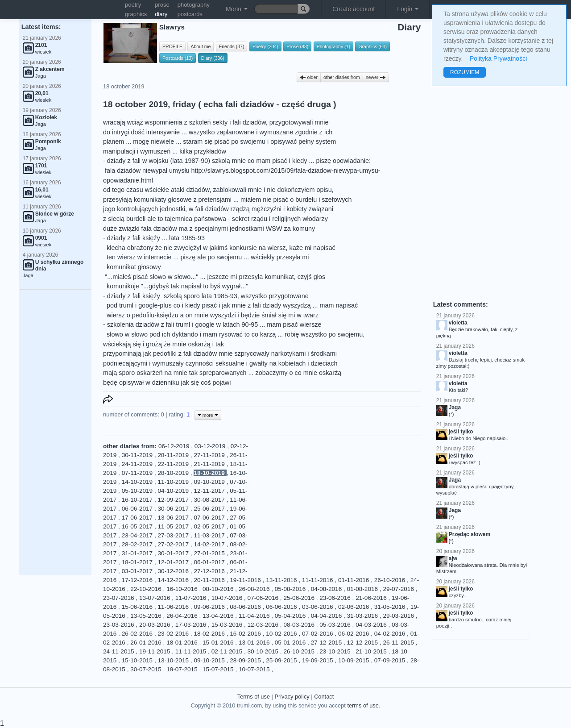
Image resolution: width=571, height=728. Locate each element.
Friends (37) (232, 46)
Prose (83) (297, 46)
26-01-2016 (147, 643)
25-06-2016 (300, 598)
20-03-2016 (155, 625)
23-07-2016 (119, 598)
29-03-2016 (399, 616)
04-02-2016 (391, 634)
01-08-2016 (363, 589)
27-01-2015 (210, 553)
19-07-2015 (183, 669)
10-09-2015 (354, 660)
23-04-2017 (138, 535)
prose (162, 5)
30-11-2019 (138, 455)
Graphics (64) (372, 46)
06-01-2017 (210, 562)
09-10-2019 (210, 482)
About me (201, 46)
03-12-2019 (211, 446)
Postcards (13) (178, 58)
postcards (190, 14)
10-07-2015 (255, 669)
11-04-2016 (255, 616)
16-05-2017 (138, 526)
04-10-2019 (174, 491)
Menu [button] (237, 9)
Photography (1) (333, 46)
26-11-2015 (399, 643)
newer (376, 77)
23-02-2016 (174, 634)
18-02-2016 (210, 634)
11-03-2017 (210, 535)
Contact (324, 697)
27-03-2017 (174, 535)
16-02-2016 (246, 634)
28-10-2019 (174, 473)
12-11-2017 (210, 491)
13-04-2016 (219, 616)
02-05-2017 (210, 526)
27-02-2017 (174, 544)
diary (161, 14)
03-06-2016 (318, 607)
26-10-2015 (300, 651)
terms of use (363, 705)
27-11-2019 (210, 455)
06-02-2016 (354, 634)
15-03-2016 (228, 625)
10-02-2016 (282, 634)
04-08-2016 (327, 589)
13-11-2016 (282, 580)
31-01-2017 (138, 553)
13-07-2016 (155, 598)
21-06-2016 (372, 598)
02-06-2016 (354, 607)
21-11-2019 (210, 464)
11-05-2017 (174, 526)
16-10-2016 (183, 589)
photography (194, 5)
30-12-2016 (174, 571)
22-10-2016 (147, 589)
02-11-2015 (228, 651)
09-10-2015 (210, 660)
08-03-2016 (300, 625)
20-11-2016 (210, 580)
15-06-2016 (138, 607)
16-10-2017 (138, 500)
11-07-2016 (192, 598)
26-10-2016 (391, 580)
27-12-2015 (327, 643)
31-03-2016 (363, 616)
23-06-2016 (336, 598)
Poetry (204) (265, 46)
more (208, 415)
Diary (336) (213, 58)
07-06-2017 (210, 518)
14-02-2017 (210, 544)
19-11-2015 (155, 651)
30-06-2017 (174, 509)
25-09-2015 (282, 660)
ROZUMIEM (465, 72)
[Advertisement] (55, 429)
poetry (133, 5)
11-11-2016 (318, 580)
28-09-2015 (246, 660)
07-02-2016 (318, 634)
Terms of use (254, 697)
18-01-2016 (183, 643)
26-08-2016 (255, 589)
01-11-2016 (354, 580)
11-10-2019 (174, 482)
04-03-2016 (372, 625)
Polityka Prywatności (498, 58)
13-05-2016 (147, 616)
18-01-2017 (138, 562)
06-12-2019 (175, 446)
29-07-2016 (399, 589)
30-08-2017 (210, 500)
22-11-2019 (174, 464)
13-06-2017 (174, 518)
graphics (136, 14)
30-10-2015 (264, 651)
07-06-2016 (264, 598)
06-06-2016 (282, 607)
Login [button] (408, 9)
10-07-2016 (228, 598)
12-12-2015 (363, 643)
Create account (354, 9)
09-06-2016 (210, 607)
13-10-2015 (174, 660)
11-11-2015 (192, 651)
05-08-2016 (291, 589)
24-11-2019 (138, 464)
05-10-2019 (138, 491)
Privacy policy (292, 697)
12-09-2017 (174, 500)
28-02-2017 (138, 544)
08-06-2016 (246, 607)
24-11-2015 (119, 651)
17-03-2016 (192, 625)
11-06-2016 (174, 607)
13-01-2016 (255, 643)
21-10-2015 (372, 651)
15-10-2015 (138, 660)
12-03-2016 (264, 625)
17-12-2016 (138, 580)
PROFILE (172, 46)
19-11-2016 (246, 580)
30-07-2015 (147, 669)
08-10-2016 (219, 589)
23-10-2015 (336, 651)
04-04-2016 (327, 616)
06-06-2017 (138, 509)
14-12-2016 (174, 580)
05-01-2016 (291, 643)
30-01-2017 (174, 553)
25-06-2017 (210, 509)
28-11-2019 (174, 455)
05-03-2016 (336, 625)
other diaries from (342, 77)
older (309, 77)
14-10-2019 (138, 482)
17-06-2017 (138, 518)
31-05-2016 (391, 607)
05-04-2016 (291, 616)
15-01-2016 (219, 643)
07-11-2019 (138, 473)
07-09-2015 (391, 660)
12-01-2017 (174, 562)
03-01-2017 (138, 571)
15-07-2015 (219, 669)
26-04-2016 (183, 616)
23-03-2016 (119, 625)
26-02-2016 (138, 634)
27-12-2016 (210, 571)
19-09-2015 (318, 660)
